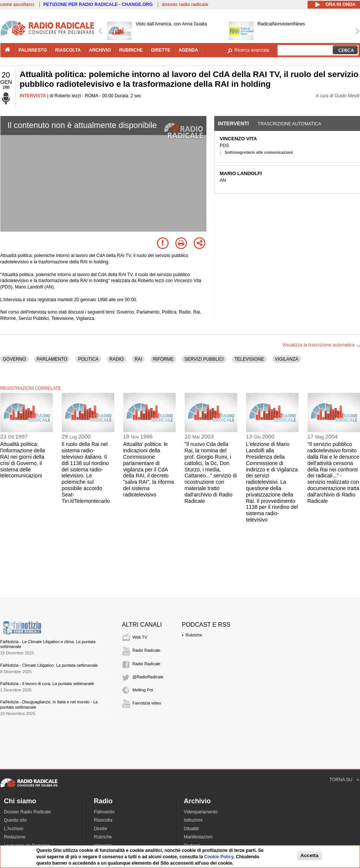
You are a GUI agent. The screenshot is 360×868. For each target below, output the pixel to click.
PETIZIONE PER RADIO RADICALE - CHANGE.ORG (98, 4)
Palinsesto (104, 812)
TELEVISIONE (249, 359)
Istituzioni (193, 820)
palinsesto (33, 50)
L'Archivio (14, 829)
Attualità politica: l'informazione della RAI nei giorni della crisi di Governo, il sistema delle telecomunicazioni (23, 460)
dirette (161, 50)
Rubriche (194, 635)
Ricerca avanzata (252, 50)
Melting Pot (143, 690)
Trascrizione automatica (290, 124)
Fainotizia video (147, 703)
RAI (138, 359)
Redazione (15, 837)
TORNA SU (341, 780)
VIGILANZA (287, 359)
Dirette (101, 829)
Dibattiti (191, 829)
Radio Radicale (147, 650)
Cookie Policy (219, 857)
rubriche (131, 50)
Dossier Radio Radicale (28, 812)
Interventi (234, 123)
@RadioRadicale (148, 677)
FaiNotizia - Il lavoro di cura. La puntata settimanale (47, 684)
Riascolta (103, 820)
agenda (188, 50)
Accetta (309, 855)
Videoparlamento (201, 812)
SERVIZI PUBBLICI (204, 359)
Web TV (140, 637)
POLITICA (88, 359)
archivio (100, 50)
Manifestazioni (198, 837)
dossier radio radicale (185, 4)
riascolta (68, 50)
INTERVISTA (33, 96)
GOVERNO (14, 359)
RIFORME (163, 359)
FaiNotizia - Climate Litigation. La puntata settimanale (49, 665)
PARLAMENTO (52, 359)
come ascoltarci (17, 4)
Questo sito (16, 820)
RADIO (117, 359)
